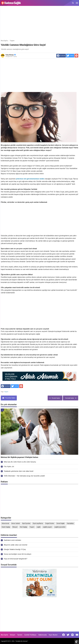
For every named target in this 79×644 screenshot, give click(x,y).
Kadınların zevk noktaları (12, 540)
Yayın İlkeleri (53, 635)
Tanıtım (20, 635)
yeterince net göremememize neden (30, 179)
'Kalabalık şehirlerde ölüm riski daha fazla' (19, 471)
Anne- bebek (16, 523)
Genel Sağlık (61, 523)
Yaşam (6, 392)
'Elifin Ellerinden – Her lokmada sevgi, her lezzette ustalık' (24, 476)
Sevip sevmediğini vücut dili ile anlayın (18, 554)
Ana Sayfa (4, 635)
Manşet (15, 527)
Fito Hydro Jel (9, 467)
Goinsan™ (25, 641)
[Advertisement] (39, 23)
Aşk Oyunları (26, 523)
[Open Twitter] (68, 635)
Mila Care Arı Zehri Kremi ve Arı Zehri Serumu (20, 462)
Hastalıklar (70, 523)
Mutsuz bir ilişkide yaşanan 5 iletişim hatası (19, 457)
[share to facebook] (61, 56)
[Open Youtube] (77, 635)
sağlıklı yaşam (47, 527)
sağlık (39, 527)
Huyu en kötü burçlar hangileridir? (16, 559)
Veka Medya (11, 55)
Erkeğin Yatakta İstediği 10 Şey (15, 549)
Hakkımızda (42, 635)
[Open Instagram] (72, 635)
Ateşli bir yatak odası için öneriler (16, 545)
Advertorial (5, 523)
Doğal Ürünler (50, 523)
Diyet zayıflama (38, 523)
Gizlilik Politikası (30, 635)
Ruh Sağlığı (24, 527)
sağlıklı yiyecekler (60, 527)
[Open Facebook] (64, 635)
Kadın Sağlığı (6, 527)
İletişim (13, 635)
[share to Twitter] (70, 56)
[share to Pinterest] (76, 56)
